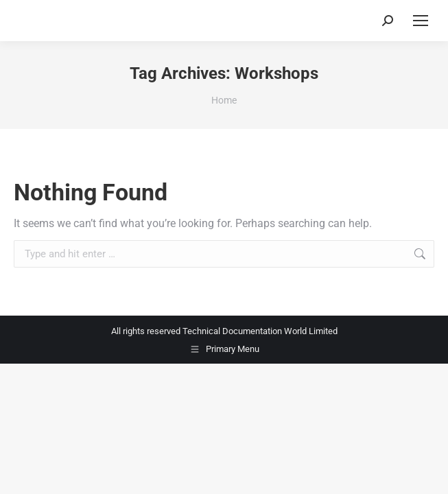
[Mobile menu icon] (421, 21)
